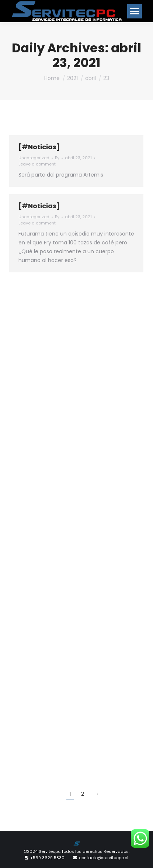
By (57, 158)
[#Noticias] (39, 147)
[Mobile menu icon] (135, 11)
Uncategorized (34, 158)
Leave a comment (37, 164)
